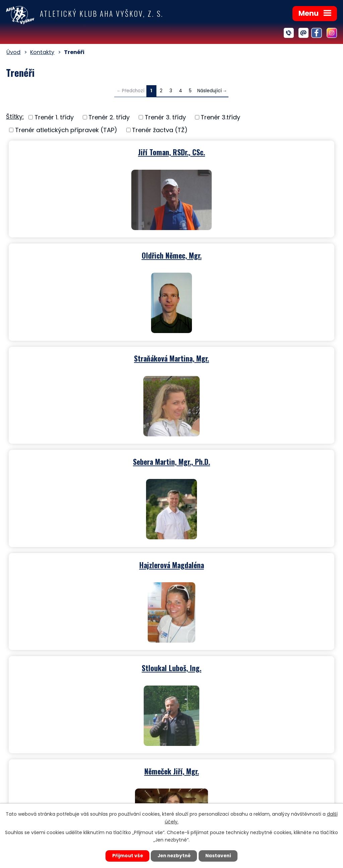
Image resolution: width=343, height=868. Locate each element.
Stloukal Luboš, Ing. (254, 357)
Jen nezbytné (174, 856)
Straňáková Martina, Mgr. (89, 254)
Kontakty (42, 52)
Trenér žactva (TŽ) (160, 130)
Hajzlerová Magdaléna (89, 357)
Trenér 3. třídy (165, 117)
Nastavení (220, 856)
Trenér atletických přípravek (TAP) (66, 130)
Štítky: (15, 117)
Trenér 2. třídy (109, 117)
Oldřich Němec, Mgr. (254, 151)
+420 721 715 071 (204, 738)
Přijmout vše (125, 856)
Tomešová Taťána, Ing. (254, 562)
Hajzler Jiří (254, 459)
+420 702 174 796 (206, 748)
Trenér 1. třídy (54, 117)
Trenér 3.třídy (220, 117)
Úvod (13, 52)
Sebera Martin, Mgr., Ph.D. (254, 254)
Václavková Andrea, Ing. (89, 562)
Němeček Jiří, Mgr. (89, 459)
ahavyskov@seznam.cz (208, 770)
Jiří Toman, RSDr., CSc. (89, 151)
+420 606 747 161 (205, 757)
